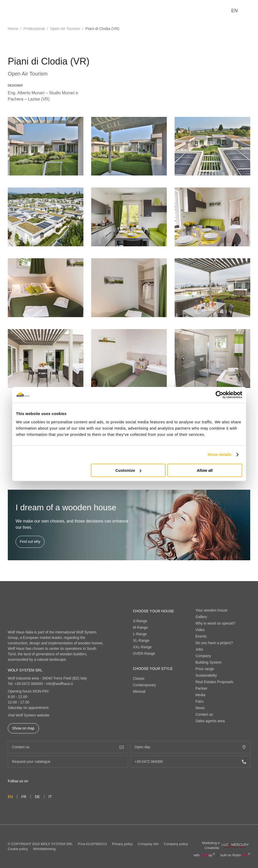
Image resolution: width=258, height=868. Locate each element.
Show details (219, 454)
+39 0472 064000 (29, 684)
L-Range (140, 634)
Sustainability (206, 675)
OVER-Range (144, 653)
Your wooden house (211, 610)
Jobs (199, 649)
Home (13, 29)
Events (201, 636)
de (37, 797)
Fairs (199, 701)
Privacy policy (122, 844)
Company (203, 656)
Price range (205, 669)
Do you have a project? (214, 643)
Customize (128, 470)
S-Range (140, 621)
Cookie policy (18, 849)
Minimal (139, 691)
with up (204, 855)
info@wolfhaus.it (60, 684)
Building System (208, 662)
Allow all (205, 470)
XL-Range (141, 640)
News (200, 708)
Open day (190, 747)
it (50, 797)
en (234, 11)
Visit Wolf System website (29, 715)
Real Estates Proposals (214, 682)
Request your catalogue (68, 762)
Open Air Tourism (65, 29)
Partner (201, 688)
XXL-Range (142, 647)
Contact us (204, 714)
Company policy (176, 844)
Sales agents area (210, 721)
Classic (139, 678)
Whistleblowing (44, 849)
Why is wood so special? (215, 623)
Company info (148, 844)
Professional (34, 29)
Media (200, 695)
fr (24, 797)
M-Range (141, 627)
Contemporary (145, 685)
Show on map (23, 728)
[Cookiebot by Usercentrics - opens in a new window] (219, 395)
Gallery (201, 617)
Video (200, 630)
